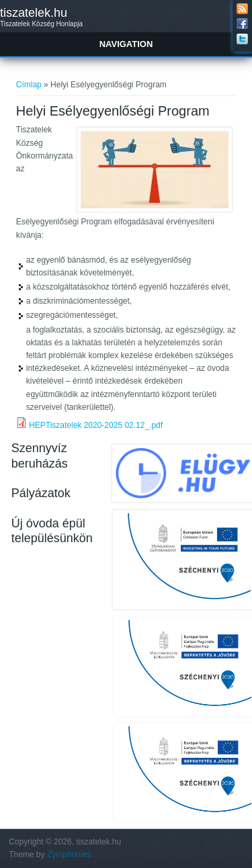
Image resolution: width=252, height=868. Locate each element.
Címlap (29, 85)
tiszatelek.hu (34, 13)
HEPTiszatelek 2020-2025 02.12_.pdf (96, 425)
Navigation (126, 44)
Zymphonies (69, 855)
